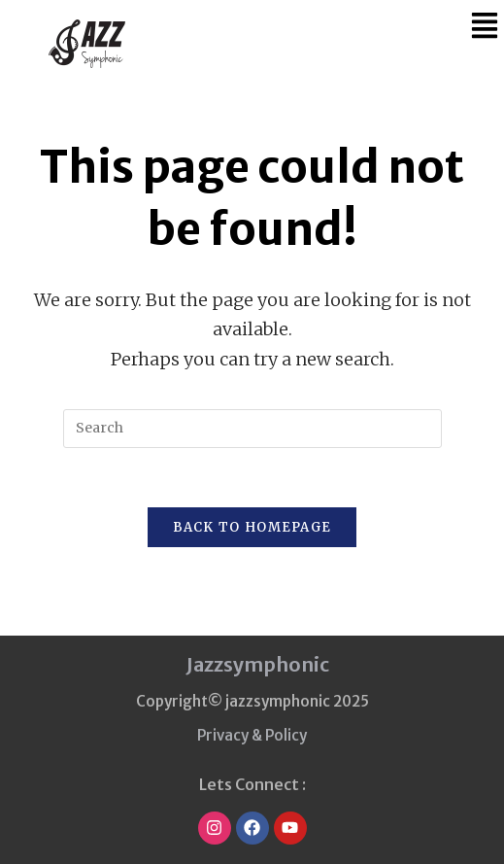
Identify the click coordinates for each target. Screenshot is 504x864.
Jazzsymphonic (258, 664)
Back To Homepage (252, 527)
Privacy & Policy (252, 735)
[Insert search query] (252, 429)
